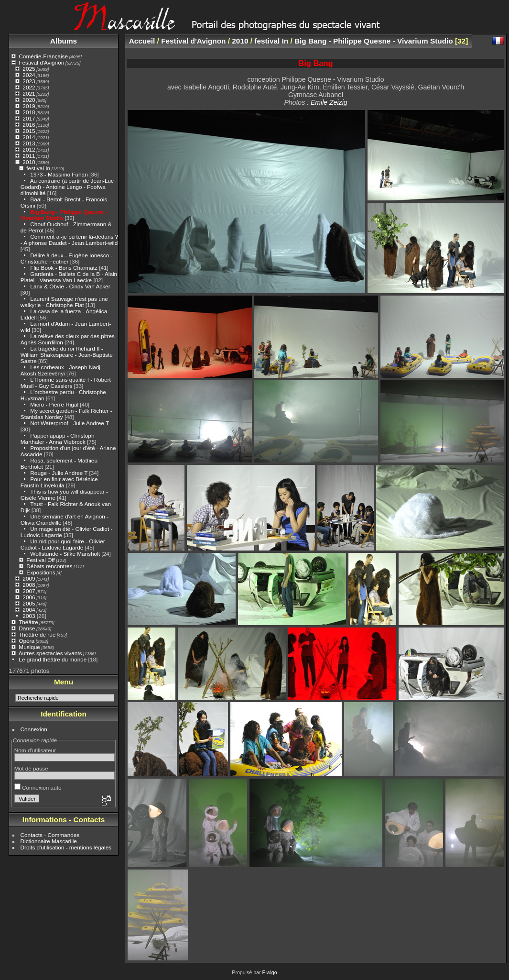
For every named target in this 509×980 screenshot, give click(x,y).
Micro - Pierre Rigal (54, 404)
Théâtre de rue (37, 634)
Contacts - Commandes (50, 835)
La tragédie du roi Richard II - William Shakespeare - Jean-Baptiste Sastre (67, 355)
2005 (29, 603)
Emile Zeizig (329, 102)
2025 (29, 69)
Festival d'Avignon (41, 62)
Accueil (142, 41)
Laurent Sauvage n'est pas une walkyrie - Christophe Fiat (64, 302)
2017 (29, 118)
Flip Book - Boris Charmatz (64, 268)
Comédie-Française (43, 56)
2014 (29, 137)
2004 (29, 610)
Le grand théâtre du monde (53, 659)
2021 (29, 94)
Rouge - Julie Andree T (59, 473)
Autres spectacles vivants (50, 653)
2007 (29, 591)
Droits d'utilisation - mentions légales (66, 847)
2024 (29, 75)
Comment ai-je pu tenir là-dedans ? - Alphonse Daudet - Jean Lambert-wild (69, 240)
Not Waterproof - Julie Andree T (70, 423)
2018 (29, 112)
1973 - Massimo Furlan (59, 174)
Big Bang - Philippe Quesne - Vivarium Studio (374, 41)
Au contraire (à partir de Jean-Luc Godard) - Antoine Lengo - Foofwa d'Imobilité (67, 187)
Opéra (27, 641)
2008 (29, 585)
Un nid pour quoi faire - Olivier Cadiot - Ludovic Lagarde (63, 544)
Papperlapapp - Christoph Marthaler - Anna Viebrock (58, 439)
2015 (29, 131)
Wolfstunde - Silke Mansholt (65, 554)
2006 (29, 597)
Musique (29, 647)
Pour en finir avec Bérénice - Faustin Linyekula (61, 482)
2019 (29, 106)
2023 (29, 81)
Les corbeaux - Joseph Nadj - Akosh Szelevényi (62, 370)
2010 (29, 162)
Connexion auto (38, 787)
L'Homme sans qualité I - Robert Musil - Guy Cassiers (66, 383)
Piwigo (269, 972)
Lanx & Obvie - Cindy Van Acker (70, 286)
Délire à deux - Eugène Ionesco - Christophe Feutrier (67, 258)
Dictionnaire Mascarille (49, 841)
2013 (29, 143)
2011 (29, 156)
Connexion (34, 729)
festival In (38, 168)
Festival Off (40, 560)
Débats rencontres (49, 566)
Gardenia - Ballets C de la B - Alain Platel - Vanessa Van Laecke (69, 277)
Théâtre (28, 622)
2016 (29, 125)
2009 (29, 578)
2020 (29, 100)
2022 (29, 87)
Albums (64, 41)
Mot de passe (31, 768)
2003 (29, 616)
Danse (27, 628)
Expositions (41, 572)
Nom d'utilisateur (35, 750)
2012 (29, 149)
